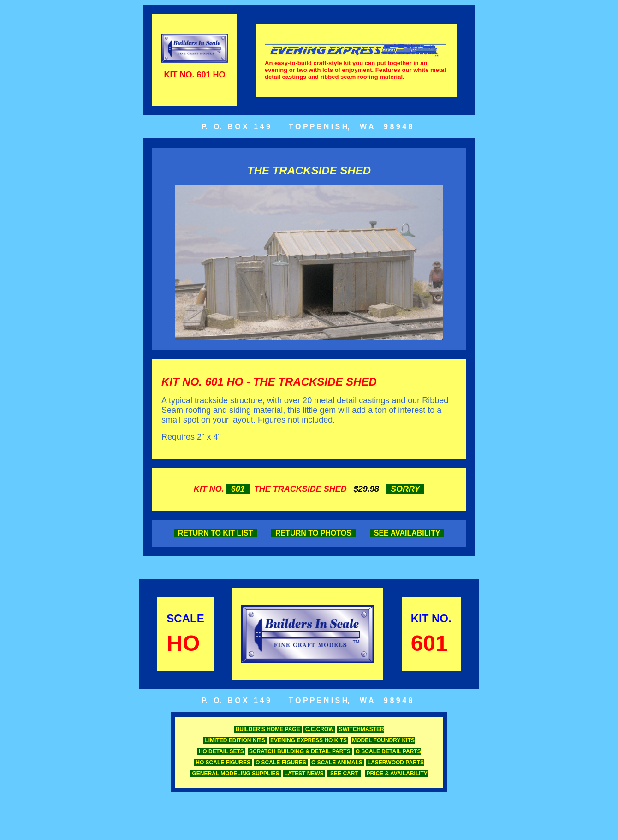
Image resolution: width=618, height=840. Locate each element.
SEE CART (344, 774)
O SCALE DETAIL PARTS (387, 751)
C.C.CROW (319, 729)
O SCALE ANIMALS (337, 763)
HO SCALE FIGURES (223, 763)
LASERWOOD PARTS (395, 763)
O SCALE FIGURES (281, 763)
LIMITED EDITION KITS (235, 740)
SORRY (405, 489)
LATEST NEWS (304, 774)
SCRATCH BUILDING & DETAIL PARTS (300, 751)
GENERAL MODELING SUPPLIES (236, 774)
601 (238, 489)
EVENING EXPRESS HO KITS (309, 740)
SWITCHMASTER (360, 729)
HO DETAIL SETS (221, 751)
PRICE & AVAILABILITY (396, 774)
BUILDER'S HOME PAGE (268, 729)
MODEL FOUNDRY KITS (383, 740)
